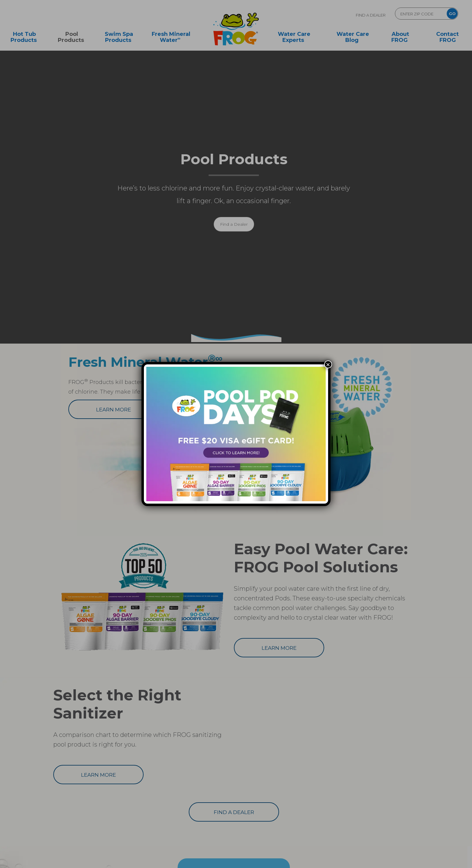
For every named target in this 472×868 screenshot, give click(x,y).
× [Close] (328, 364)
